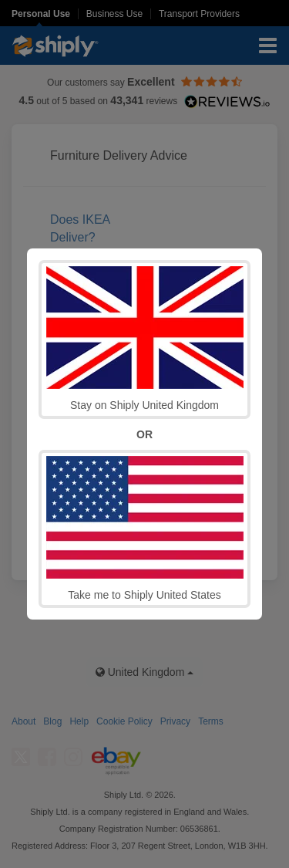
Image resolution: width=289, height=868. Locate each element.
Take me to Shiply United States (145, 529)
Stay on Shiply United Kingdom (145, 339)
